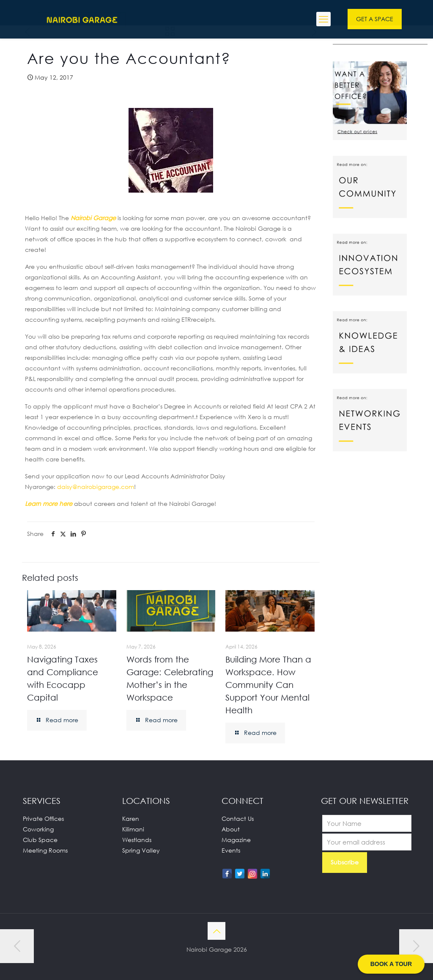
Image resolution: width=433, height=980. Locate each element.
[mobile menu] (323, 19)
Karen (131, 819)
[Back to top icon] (216, 931)
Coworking (38, 829)
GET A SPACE (375, 19)
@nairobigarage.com (96, 487)
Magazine (236, 840)
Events (231, 850)
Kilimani (133, 829)
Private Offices (43, 819)
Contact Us (238, 819)
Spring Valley (141, 850)
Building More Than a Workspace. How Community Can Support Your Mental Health (268, 685)
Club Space (40, 840)
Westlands (137, 840)
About (231, 829)
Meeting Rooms (45, 850)
